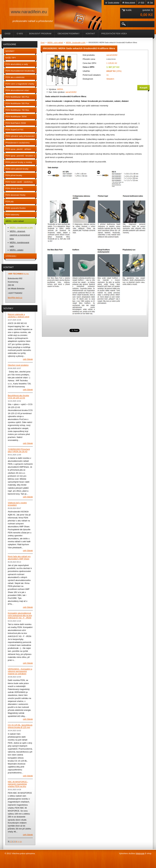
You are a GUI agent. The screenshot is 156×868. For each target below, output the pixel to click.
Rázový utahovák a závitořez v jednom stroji (18, 316)
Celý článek (28, 359)
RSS (142, 2)
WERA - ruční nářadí (55, 42)
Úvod (43, 42)
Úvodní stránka (113, 2)
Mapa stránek (130, 2)
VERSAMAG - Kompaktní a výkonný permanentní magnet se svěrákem (20, 671)
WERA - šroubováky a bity (76, 42)
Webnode (140, 853)
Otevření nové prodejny (18, 365)
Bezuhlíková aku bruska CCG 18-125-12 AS (18, 397)
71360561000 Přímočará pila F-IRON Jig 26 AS (19, 450)
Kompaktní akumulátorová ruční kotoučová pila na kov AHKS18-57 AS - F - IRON (20, 615)
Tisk (151, 2)
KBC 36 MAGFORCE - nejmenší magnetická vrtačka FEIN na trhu (18, 784)
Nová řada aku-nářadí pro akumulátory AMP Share (19, 558)
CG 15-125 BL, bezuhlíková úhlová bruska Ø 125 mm (20, 726)
